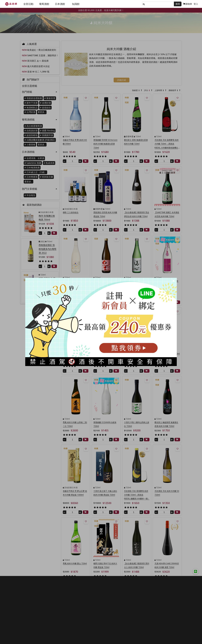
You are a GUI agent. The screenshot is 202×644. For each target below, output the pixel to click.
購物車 (188, 4)
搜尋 (178, 4)
